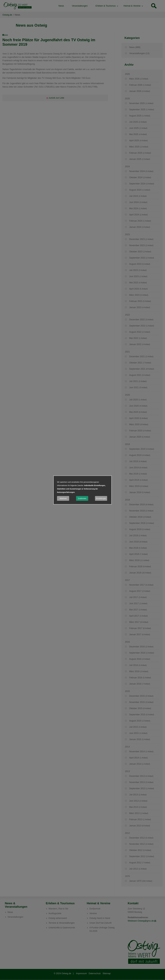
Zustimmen (82, 498)
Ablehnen (63, 498)
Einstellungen (101, 498)
